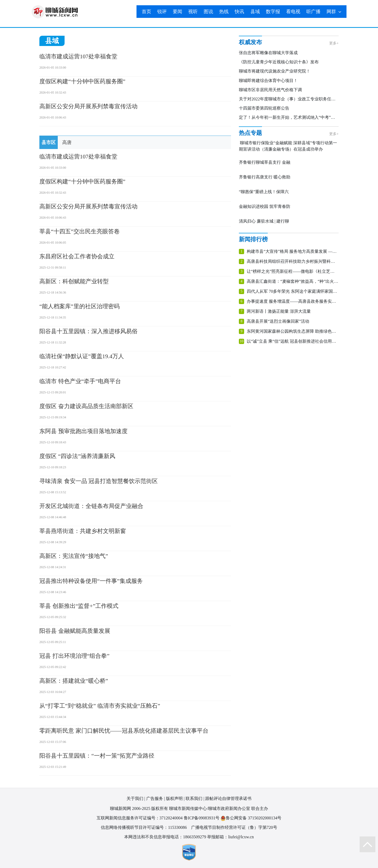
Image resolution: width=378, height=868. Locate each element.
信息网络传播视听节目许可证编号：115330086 (144, 827)
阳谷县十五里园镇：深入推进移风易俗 (88, 331)
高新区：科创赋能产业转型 (74, 281)
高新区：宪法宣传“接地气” (74, 556)
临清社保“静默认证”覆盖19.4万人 (82, 356)
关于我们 (135, 798)
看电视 (293, 12)
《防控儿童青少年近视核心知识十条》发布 (279, 62)
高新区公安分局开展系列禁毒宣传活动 (88, 106)
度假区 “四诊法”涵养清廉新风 (77, 456)
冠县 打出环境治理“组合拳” (74, 656)
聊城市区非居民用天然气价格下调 (270, 90)
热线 (224, 12)
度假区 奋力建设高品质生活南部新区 (86, 406)
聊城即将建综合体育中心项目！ (268, 81)
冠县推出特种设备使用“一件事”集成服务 (91, 581)
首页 (146, 12)
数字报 (273, 12)
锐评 (162, 12)
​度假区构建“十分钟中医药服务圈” (82, 81)
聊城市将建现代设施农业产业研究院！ (275, 71)
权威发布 (250, 42)
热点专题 (250, 133)
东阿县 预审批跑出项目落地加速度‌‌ (83, 431)
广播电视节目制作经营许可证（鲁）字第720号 (234, 827)
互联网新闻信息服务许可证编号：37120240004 (140, 818)
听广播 (313, 12)
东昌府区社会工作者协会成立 (77, 256)
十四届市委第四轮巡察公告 (264, 108)
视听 (193, 12)
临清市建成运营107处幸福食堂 (78, 56)
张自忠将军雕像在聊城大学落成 (268, 53)
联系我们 (194, 798)
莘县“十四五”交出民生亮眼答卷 (80, 231)
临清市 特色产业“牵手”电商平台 (80, 381)
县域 (255, 12)
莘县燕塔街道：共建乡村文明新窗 (83, 531)
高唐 (67, 142)
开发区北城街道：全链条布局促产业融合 (91, 506)
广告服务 (155, 798)
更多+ (334, 43)
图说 (208, 12)
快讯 (239, 12)
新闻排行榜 (253, 239)
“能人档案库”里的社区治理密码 (80, 306)
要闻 (177, 12)
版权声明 (174, 798)
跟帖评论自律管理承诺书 (228, 798)
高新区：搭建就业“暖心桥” (74, 681)
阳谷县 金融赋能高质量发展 (75, 631)
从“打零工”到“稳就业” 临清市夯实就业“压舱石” (100, 706)
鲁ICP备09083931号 (202, 818)
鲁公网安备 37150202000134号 (251, 818)
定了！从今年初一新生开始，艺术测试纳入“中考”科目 (289, 117)
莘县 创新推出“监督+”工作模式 (79, 606)
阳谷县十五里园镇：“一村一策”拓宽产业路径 (97, 756)
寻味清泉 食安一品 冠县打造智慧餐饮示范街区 (99, 481)
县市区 (49, 142)
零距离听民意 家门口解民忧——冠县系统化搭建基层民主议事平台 (124, 731)
